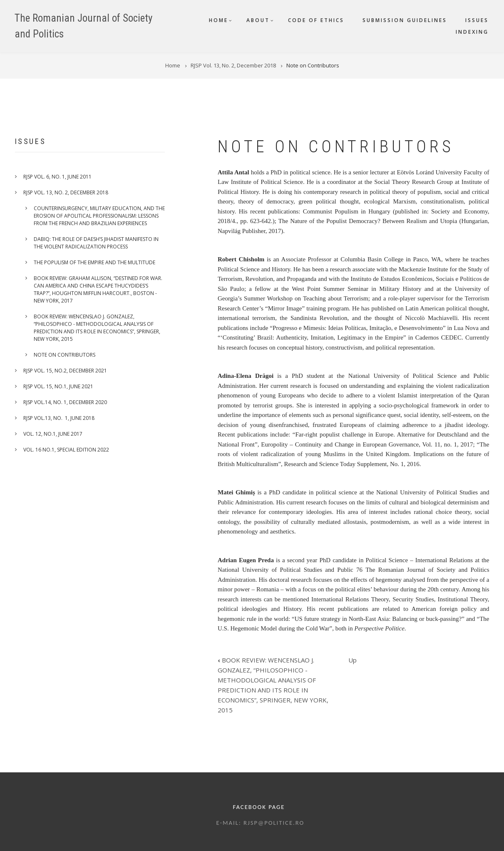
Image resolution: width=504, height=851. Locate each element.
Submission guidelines (405, 20)
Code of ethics (316, 20)
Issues (477, 20)
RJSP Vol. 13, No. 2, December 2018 (66, 192)
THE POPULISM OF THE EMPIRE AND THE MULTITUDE (94, 262)
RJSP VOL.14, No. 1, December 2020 (65, 402)
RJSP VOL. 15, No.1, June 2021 (58, 386)
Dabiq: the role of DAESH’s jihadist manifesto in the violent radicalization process (96, 243)
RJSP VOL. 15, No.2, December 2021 (65, 371)
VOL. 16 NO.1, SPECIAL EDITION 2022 (66, 450)
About (258, 20)
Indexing (472, 32)
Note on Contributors (65, 355)
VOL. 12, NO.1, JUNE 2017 (53, 434)
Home (218, 20)
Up (353, 660)
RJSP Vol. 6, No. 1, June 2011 (57, 177)
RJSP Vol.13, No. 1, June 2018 (59, 418)
